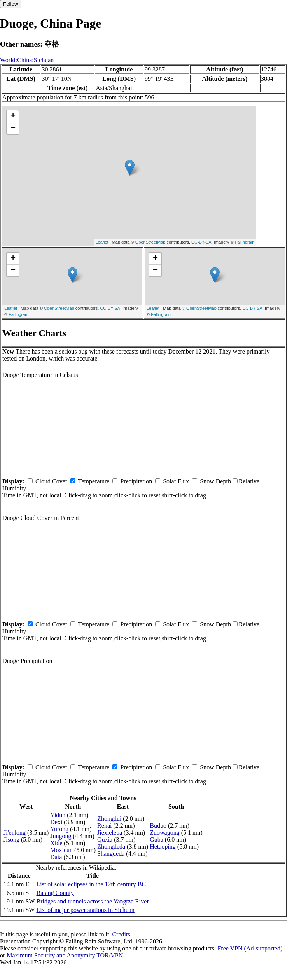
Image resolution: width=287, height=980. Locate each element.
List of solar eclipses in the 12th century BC (91, 884)
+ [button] (13, 116)
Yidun (58, 815)
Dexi (56, 822)
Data (56, 857)
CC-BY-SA (201, 242)
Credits (121, 934)
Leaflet (102, 242)
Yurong (59, 829)
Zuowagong (164, 833)
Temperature (94, 481)
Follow (11, 4)
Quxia (105, 840)
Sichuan (44, 60)
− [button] (13, 128)
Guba (157, 840)
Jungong (61, 836)
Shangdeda (111, 854)
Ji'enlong (15, 833)
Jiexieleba (110, 833)
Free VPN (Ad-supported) (250, 948)
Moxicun (61, 850)
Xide (56, 843)
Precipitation (136, 481)
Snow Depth (215, 481)
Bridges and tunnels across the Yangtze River (92, 901)
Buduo (158, 826)
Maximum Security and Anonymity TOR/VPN (65, 955)
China (24, 60)
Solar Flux (176, 481)
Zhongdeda (111, 847)
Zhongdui (109, 819)
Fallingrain (245, 242)
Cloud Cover (51, 481)
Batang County (55, 893)
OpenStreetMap (150, 242)
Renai (104, 826)
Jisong (11, 840)
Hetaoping (163, 847)
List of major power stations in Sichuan (85, 910)
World (8, 60)
